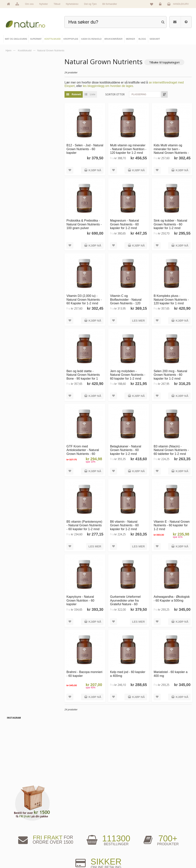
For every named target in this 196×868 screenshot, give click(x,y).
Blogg (108, 830)
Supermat (62, 836)
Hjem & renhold (65, 855)
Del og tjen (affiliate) (114, 849)
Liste (92, 94)
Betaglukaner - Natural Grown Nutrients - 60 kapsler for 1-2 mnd (127, 446)
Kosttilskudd (64, 843)
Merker (14, 843)
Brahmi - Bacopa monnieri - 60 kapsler (87, 667)
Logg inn (161, 5)
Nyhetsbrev (72, 4)
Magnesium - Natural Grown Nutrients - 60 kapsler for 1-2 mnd (126, 222)
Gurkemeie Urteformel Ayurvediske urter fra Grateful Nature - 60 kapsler (127, 596)
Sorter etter (118, 94)
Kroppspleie (64, 849)
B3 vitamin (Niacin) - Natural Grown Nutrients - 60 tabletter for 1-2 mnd (172, 446)
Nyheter (44, 4)
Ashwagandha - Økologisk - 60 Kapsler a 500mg (171, 594)
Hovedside (16, 830)
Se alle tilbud (17, 855)
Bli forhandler (110, 4)
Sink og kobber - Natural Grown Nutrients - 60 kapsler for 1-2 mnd (171, 222)
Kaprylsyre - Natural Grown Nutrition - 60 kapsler (83, 594)
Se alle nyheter (18, 849)
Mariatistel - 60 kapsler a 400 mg (171, 667)
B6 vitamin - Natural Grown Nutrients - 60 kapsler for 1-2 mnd (126, 520)
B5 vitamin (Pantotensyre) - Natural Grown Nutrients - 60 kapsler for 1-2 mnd (87, 520)
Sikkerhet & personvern (160, 855)
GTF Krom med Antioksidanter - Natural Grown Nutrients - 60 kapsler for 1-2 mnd (85, 447)
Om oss (29, 4)
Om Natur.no (17, 836)
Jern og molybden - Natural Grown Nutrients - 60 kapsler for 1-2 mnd (129, 371)
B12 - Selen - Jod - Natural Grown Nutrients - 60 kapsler (87, 148)
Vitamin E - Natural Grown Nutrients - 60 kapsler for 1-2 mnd (169, 520)
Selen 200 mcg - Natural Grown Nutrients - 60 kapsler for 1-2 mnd (171, 371)
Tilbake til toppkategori (167, 62)
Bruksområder (111, 836)
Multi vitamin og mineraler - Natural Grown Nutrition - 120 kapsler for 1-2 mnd (129, 148)
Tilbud (57, 4)
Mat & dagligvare (66, 830)
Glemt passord (156, 836)
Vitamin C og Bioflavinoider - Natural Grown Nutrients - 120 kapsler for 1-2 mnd (127, 299)
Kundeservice (155, 843)
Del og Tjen (90, 4)
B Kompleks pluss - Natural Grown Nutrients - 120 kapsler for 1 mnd (172, 297)
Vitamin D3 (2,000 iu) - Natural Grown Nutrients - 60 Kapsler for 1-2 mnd (87, 297)
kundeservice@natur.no (98, 805)
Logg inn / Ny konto (158, 830)
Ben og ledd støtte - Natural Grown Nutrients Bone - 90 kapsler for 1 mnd (86, 373)
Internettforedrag (113, 843)
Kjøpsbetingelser (157, 849)
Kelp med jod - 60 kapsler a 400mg (129, 667)
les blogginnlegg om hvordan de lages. (111, 86)
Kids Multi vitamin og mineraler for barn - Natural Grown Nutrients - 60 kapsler (172, 150)
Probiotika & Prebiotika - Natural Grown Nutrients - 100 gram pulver (87, 222)
